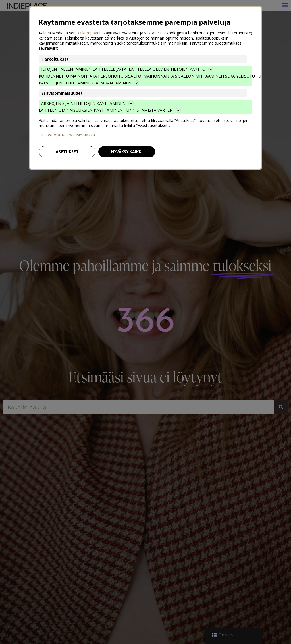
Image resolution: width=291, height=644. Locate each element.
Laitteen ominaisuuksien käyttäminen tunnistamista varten (110, 110)
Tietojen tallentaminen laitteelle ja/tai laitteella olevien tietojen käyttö (126, 69)
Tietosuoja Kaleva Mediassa (67, 135)
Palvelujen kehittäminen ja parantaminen (89, 83)
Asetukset (67, 152)
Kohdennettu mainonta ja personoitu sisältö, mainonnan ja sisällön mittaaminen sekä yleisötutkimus (145, 76)
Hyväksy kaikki (127, 152)
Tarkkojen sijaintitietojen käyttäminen (86, 103)
